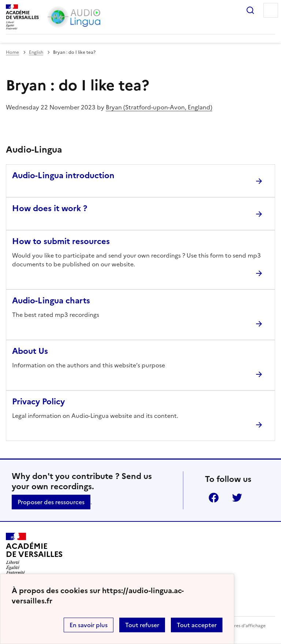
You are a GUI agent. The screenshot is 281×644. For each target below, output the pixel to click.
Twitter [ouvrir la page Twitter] (237, 498)
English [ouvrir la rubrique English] (36, 52)
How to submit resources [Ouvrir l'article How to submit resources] (61, 241)
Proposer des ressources (51, 502)
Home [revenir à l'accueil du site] (12, 52)
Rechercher (250, 10)
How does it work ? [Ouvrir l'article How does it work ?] (50, 208)
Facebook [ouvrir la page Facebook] (214, 498)
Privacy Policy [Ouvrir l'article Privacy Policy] (38, 402)
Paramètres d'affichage (241, 626)
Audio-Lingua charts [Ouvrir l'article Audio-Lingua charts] (51, 301)
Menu (271, 10)
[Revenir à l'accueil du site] (34, 554)
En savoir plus (89, 625)
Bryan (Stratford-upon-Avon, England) (159, 107)
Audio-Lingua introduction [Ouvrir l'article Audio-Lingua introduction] (63, 175)
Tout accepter (197, 625)
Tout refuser (142, 625)
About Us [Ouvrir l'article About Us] (30, 351)
